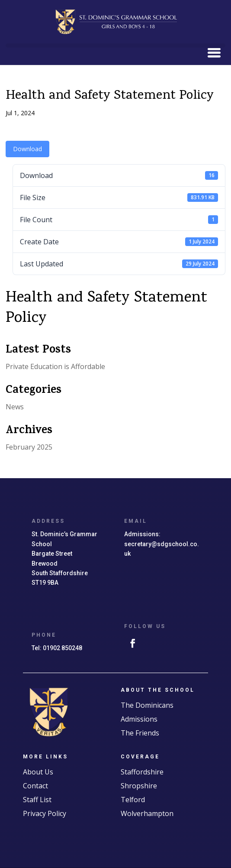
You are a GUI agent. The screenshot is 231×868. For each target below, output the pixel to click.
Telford (133, 800)
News (15, 407)
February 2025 (29, 447)
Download (27, 149)
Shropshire (139, 786)
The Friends (140, 733)
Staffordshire (142, 772)
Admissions (139, 719)
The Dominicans (147, 705)
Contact (35, 786)
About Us (38, 772)
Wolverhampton (147, 813)
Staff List (37, 800)
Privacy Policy (45, 813)
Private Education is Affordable (55, 366)
